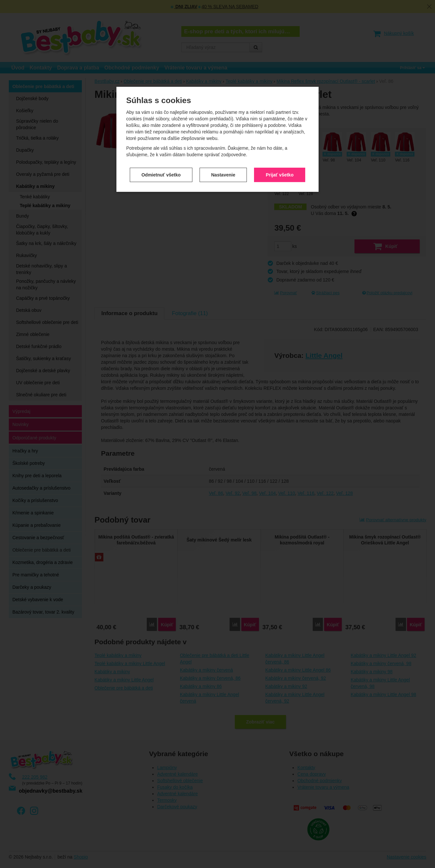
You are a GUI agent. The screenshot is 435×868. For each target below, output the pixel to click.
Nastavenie (223, 165)
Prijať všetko (280, 165)
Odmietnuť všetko (161, 165)
